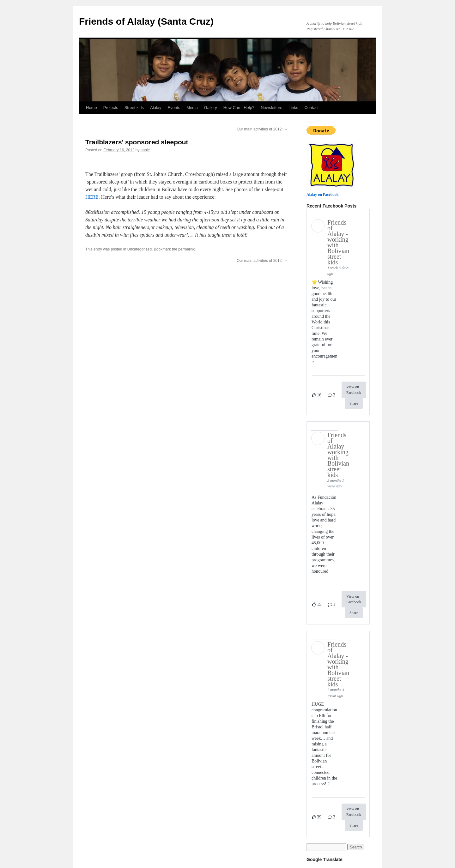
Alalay (156, 108)
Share (354, 403)
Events (174, 108)
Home (91, 108)
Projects (111, 108)
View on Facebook (354, 390)
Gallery (211, 108)
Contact (311, 108)
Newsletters (271, 108)
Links (293, 108)
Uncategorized (140, 249)
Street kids (134, 108)
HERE (92, 197)
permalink (186, 249)
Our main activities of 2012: (262, 129)
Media (192, 108)
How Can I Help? (239, 108)
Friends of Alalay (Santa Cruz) (146, 21)
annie (145, 150)
